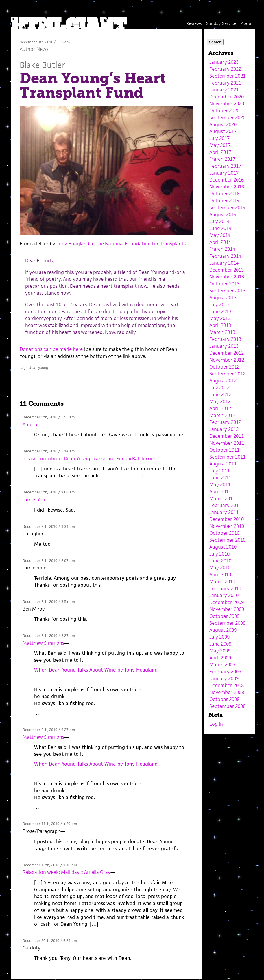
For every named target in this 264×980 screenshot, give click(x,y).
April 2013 (220, 325)
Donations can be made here (51, 349)
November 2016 (227, 187)
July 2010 (219, 554)
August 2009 (223, 630)
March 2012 (222, 415)
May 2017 (220, 145)
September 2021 (227, 76)
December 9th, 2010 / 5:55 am (49, 417)
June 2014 (220, 228)
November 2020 (227, 104)
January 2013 (224, 346)
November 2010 (227, 526)
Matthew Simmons (43, 643)
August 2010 (223, 547)
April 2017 (220, 152)
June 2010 (220, 561)
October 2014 (224, 201)
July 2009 (219, 637)
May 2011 (220, 485)
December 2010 (227, 519)
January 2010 (224, 595)
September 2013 (227, 291)
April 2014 (220, 242)
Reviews (194, 23)
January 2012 (224, 429)
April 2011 (220, 491)
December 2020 (227, 97)
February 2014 (225, 256)
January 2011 (224, 512)
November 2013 (227, 277)
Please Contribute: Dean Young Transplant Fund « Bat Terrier (89, 459)
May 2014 (220, 235)
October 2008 (224, 699)
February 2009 (225, 672)
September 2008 (227, 706)
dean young (39, 367)
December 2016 (227, 180)
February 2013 (225, 339)
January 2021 (224, 90)
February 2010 (225, 588)
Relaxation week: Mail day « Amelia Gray (67, 872)
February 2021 (225, 83)
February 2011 (225, 505)
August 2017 (223, 131)
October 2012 (224, 367)
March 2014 (222, 249)
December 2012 (227, 353)
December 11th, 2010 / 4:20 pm (50, 824)
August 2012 (223, 381)
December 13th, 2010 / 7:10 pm (50, 865)
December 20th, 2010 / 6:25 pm (50, 941)
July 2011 (219, 471)
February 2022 (225, 69)
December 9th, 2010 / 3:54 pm (49, 602)
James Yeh (34, 500)
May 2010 (220, 568)
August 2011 (223, 464)
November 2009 (227, 609)
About (247, 23)
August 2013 (223, 298)
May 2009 (220, 651)
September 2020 (227, 117)
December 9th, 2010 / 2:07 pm (49, 561)
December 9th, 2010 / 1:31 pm (49, 527)
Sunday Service (221, 23)
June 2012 (220, 394)
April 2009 (220, 658)
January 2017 (224, 173)
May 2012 (220, 401)
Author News (34, 49)
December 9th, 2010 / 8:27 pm (49, 636)
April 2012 (220, 408)
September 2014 (227, 207)
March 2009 (222, 665)
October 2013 (224, 284)
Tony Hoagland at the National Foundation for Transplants (121, 244)
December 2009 (227, 602)
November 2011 (227, 443)
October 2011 (224, 450)
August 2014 (223, 214)
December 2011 (227, 436)
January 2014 (224, 263)
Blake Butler (42, 65)
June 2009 (220, 644)
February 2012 (225, 422)
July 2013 (219, 304)
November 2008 (227, 692)
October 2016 (224, 194)
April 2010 (220, 575)
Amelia (30, 424)
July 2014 (219, 221)
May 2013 (220, 318)
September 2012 (227, 374)
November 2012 (227, 360)
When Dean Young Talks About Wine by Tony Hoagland (96, 670)
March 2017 (222, 159)
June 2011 (220, 478)
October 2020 (224, 111)
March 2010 (222, 581)
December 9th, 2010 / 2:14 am (49, 451)
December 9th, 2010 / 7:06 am (49, 492)
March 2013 (222, 332)
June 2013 (220, 311)
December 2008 (227, 685)
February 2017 (225, 166)
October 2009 (224, 616)
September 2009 (227, 623)
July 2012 (219, 388)
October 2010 (224, 533)
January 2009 (224, 678)
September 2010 (227, 540)
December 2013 (227, 270)
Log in (216, 724)
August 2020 (223, 124)
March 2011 (222, 498)
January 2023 (224, 62)
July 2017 (219, 138)
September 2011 (227, 457)
